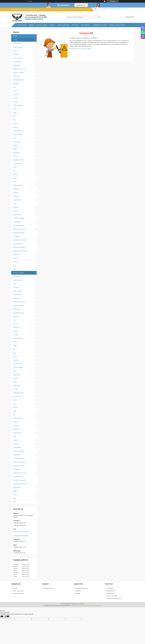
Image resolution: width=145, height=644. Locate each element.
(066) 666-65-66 (111, 593)
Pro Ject (16, 156)
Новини (77, 593)
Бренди (31, 25)
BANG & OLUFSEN (19, 69)
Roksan (15, 174)
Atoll (14, 51)
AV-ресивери (17, 214)
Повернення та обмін (100, 25)
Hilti (14, 269)
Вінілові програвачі (19, 247)
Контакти (75, 25)
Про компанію (85, 25)
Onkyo (15, 149)
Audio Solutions (18, 47)
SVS (14, 182)
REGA (15, 167)
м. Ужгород (110, 588)
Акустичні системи (19, 229)
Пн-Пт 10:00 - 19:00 (112, 596)
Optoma (16, 145)
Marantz (16, 127)
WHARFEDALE (17, 200)
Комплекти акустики (20, 240)
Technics (16, 189)
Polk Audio (16, 153)
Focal (15, 109)
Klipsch (15, 123)
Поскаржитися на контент (79, 605)
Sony (15, 265)
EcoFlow (16, 211)
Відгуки (52, 25)
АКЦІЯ (15, 36)
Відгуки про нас (48, 588)
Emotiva (16, 102)
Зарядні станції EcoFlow (117, 25)
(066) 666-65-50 (111, 591)
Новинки (78, 591)
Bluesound (16, 76)
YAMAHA (16, 207)
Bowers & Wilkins (18, 73)
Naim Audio (17, 142)
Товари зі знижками (81, 588)
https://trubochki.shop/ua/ (21, 531)
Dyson (15, 262)
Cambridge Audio (18, 80)
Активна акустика (19, 233)
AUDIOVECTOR (18, 62)
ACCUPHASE (17, 43)
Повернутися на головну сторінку (81, 49)
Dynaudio (16, 83)
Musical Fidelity (18, 134)
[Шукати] (99, 17)
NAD (15, 138)
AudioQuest (17, 65)
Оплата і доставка (63, 25)
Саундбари (17, 236)
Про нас (15, 588)
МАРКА (15, 40)
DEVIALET (16, 94)
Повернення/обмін (18, 593)
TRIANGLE (16, 196)
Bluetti (15, 258)
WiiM (15, 204)
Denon (15, 91)
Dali (14, 87)
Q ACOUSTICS (17, 164)
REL (14, 171)
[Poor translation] (7, 617)
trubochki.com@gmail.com (114, 598)
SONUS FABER (18, 185)
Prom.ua (82, 604)
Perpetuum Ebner (18, 160)
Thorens (16, 193)
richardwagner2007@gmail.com (21, 536)
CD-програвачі (18, 244)
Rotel (15, 178)
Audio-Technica (18, 58)
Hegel (15, 113)
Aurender (16, 54)
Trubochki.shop (22, 25)
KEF (14, 120)
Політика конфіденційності (95, 605)
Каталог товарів (42, 25)
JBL (14, 116)
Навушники (17, 254)
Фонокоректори (18, 225)
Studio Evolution (18, 105)
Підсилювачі (17, 222)
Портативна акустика (20, 251)
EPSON (15, 98)
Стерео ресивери (19, 218)
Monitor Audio (17, 131)
